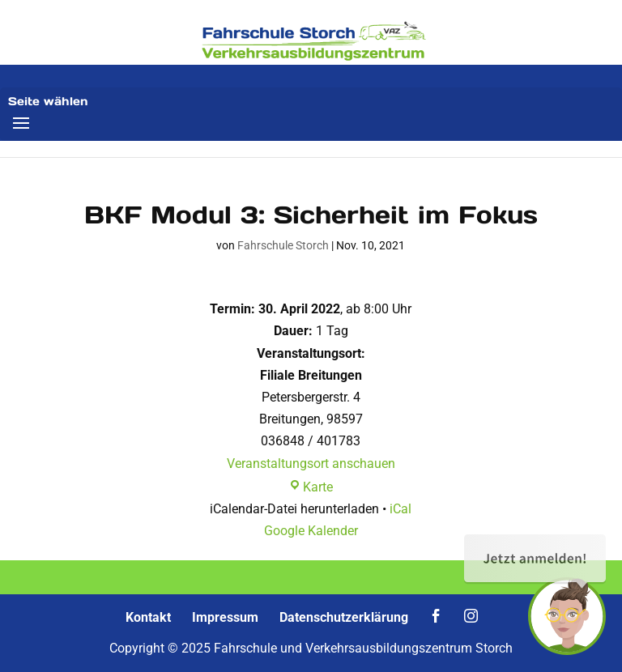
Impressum (225, 617)
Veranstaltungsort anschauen (311, 464)
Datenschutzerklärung (344, 617)
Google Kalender (311, 531)
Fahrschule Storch (283, 245)
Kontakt (148, 617)
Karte (311, 487)
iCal (400, 509)
